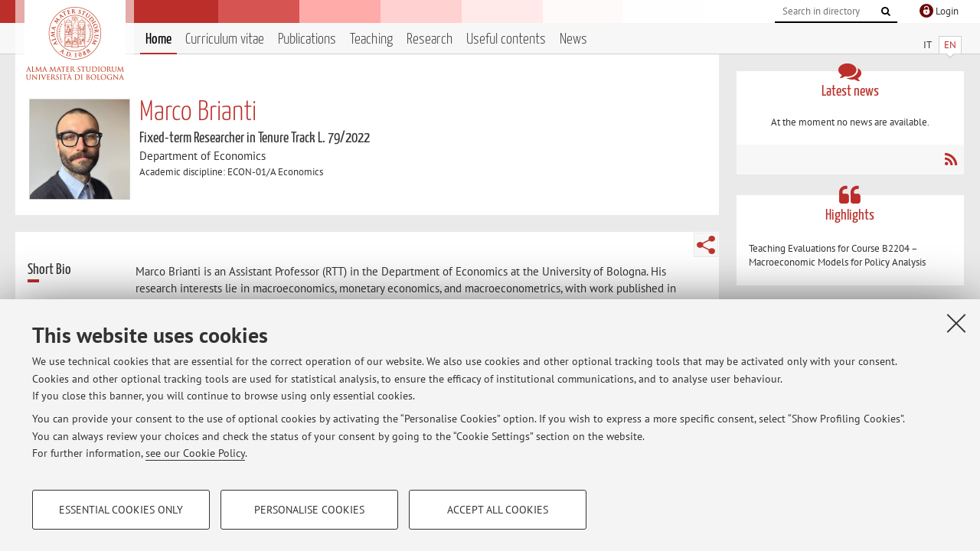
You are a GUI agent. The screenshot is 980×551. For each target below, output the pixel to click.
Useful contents (506, 39)
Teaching (371, 39)
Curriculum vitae (225, 39)
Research (430, 39)
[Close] (956, 323)
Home (158, 39)
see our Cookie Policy (195, 453)
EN (950, 45)
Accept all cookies (498, 510)
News (573, 39)
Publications (307, 39)
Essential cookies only (121, 510)
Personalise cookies (309, 510)
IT (928, 45)
